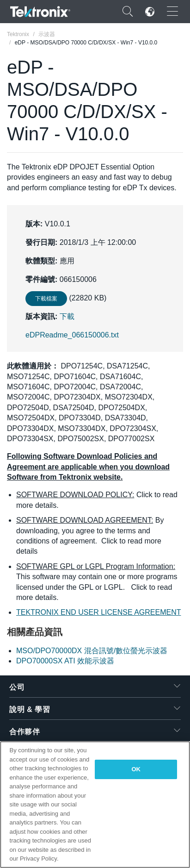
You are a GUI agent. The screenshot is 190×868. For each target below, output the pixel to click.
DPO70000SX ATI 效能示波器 (65, 661)
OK (136, 769)
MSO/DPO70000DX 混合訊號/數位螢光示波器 (92, 651)
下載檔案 (46, 299)
